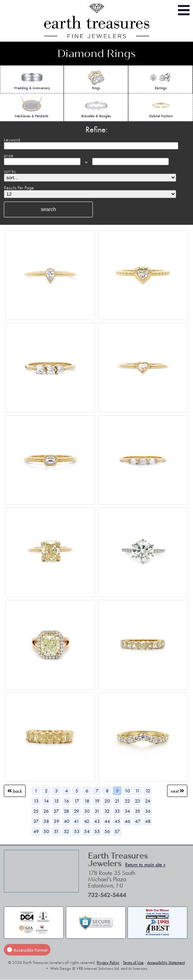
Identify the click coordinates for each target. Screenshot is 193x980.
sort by (10, 171)
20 (107, 801)
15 (56, 801)
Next (177, 791)
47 (138, 821)
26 (46, 811)
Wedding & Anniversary (32, 79)
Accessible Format (27, 950)
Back (15, 791)
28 (66, 811)
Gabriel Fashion (161, 107)
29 (77, 811)
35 (137, 811)
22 (127, 801)
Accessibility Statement (166, 962)
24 (148, 801)
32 (107, 811)
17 (77, 801)
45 (117, 821)
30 (87, 811)
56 (107, 831)
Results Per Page (19, 188)
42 (87, 821)
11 (137, 791)
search (48, 209)
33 (117, 811)
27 (56, 811)
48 (148, 821)
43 (97, 821)
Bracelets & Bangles (96, 107)
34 (127, 811)
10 (127, 791)
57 (117, 831)
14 (46, 801)
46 (127, 821)
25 (36, 811)
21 (117, 801)
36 (148, 811)
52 (66, 831)
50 (46, 831)
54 (87, 831)
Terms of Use (133, 962)
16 (66, 801)
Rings (96, 79)
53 (77, 831)
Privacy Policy (108, 962)
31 (97, 811)
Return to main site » (145, 864)
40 (67, 821)
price (9, 155)
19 (97, 801)
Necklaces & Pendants (32, 107)
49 (36, 831)
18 (87, 801)
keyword (12, 140)
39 (56, 821)
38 (46, 821)
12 (148, 791)
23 (137, 801)
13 (36, 801)
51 (56, 831)
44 (107, 821)
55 (97, 831)
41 (77, 821)
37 (36, 821)
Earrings (161, 79)
